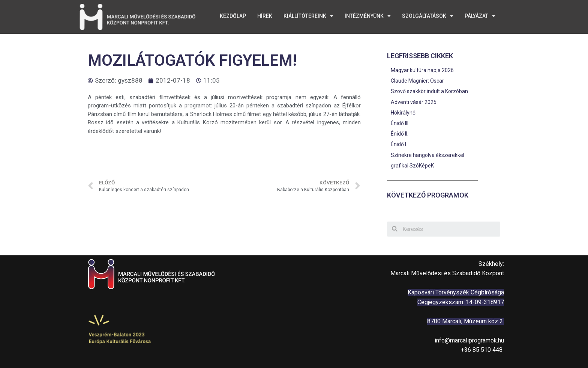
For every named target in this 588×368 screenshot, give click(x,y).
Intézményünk (368, 15)
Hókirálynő (403, 113)
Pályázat (480, 15)
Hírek (265, 15)
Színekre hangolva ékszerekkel (427, 155)
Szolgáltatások (428, 15)
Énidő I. (399, 144)
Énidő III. (400, 123)
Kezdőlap (233, 15)
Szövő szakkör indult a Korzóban (429, 91)
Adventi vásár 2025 (414, 102)
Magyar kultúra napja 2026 (422, 70)
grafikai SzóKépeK (412, 166)
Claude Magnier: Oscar (417, 81)
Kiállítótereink (308, 15)
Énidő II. (400, 134)
